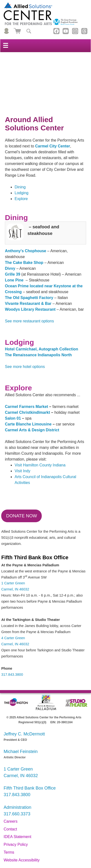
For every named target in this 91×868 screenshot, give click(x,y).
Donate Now (21, 516)
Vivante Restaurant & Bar (28, 304)
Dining (20, 187)
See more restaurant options (29, 321)
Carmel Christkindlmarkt (27, 412)
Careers (11, 821)
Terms (9, 852)
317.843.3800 (12, 675)
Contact (10, 829)
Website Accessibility (22, 860)
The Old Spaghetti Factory (29, 298)
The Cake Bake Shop (24, 263)
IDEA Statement (17, 837)
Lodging (21, 193)
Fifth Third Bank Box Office (30, 788)
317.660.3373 (17, 814)
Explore (21, 199)
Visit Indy (22, 471)
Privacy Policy (16, 844)
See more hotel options (25, 367)
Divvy (10, 268)
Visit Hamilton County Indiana (40, 465)
